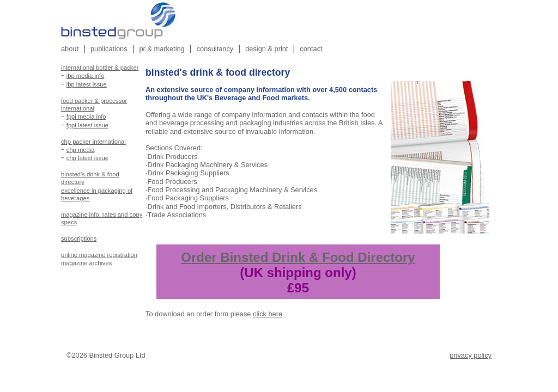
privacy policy (471, 355)
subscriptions (79, 238)
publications (109, 49)
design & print (266, 49)
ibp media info (86, 76)
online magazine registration (99, 255)
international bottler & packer (100, 68)
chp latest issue (87, 158)
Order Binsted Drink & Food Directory (298, 257)
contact (311, 49)
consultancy (215, 49)
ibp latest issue (87, 84)
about (70, 49)
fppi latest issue (87, 125)
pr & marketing (162, 49)
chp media (81, 150)
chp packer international (93, 142)
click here (268, 314)
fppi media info (86, 117)
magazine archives (86, 263)
